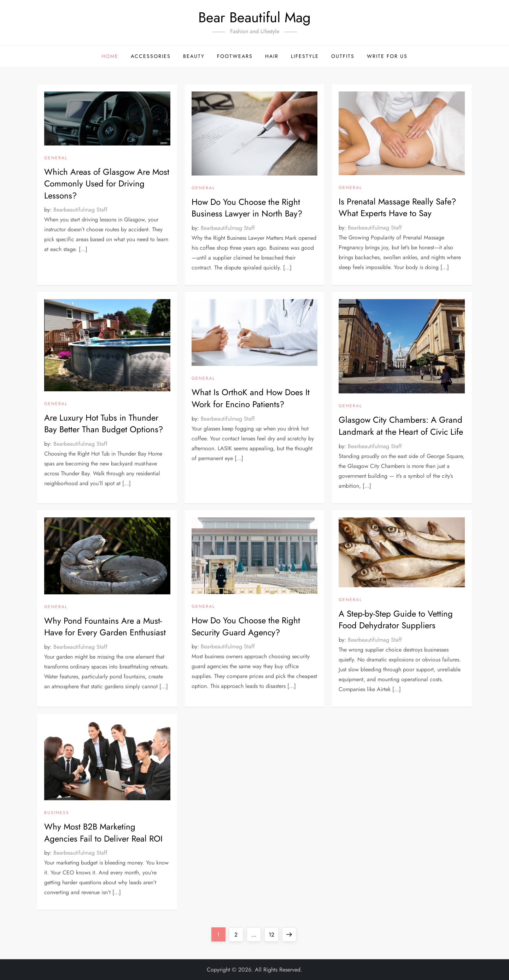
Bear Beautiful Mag (255, 17)
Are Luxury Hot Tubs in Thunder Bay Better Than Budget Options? (104, 424)
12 (273, 933)
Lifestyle (305, 56)
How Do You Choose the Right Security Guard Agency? (246, 626)
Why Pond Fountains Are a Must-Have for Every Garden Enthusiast (105, 627)
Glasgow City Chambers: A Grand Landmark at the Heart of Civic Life (401, 426)
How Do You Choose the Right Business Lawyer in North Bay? (247, 208)
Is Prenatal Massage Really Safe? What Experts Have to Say (397, 207)
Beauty (194, 56)
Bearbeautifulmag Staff (80, 210)
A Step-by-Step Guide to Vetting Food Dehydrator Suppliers (396, 620)
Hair (272, 56)
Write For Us (387, 56)
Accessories (151, 56)
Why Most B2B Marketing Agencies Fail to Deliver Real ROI (103, 833)
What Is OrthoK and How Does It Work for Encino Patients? (251, 398)
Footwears (235, 56)
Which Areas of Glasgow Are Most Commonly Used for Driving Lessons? (107, 184)
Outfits (343, 56)
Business (57, 813)
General (56, 158)
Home (110, 56)
